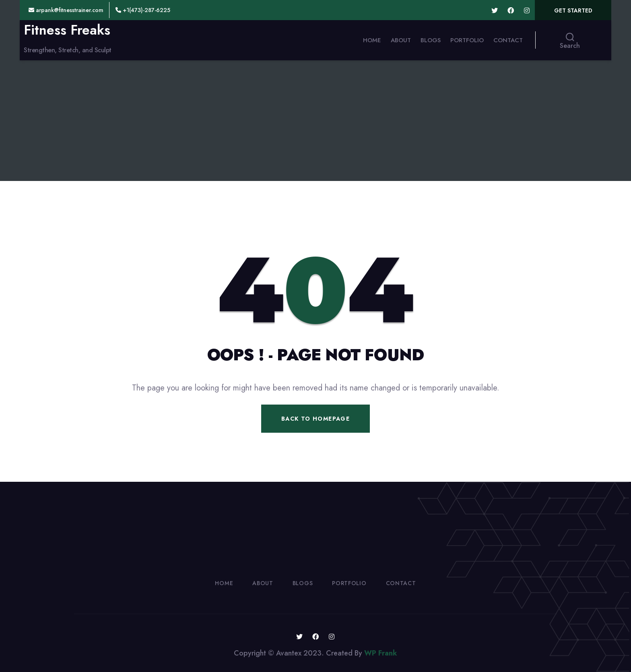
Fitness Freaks (67, 30)
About (401, 40)
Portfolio (467, 40)
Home (372, 40)
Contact (508, 40)
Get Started (573, 10)
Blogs (431, 40)
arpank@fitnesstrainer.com (66, 10)
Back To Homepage (315, 419)
